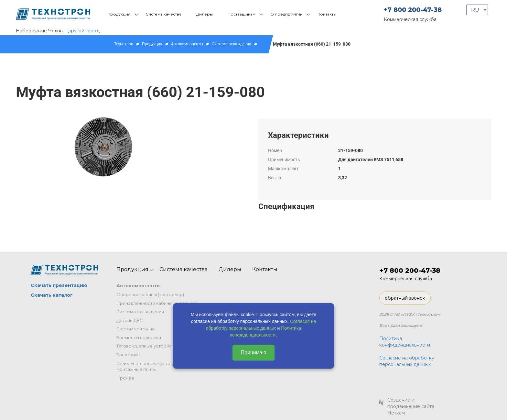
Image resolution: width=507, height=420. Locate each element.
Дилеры (205, 14)
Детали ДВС (130, 320)
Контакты (327, 14)
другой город (84, 31)
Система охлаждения (232, 44)
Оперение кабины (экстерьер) (150, 294)
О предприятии (286, 14)
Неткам (396, 413)
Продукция (119, 14)
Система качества (163, 14)
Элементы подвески (139, 337)
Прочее (125, 378)
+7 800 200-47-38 (413, 10)
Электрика (128, 355)
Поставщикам (242, 14)
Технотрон (124, 44)
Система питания (135, 329)
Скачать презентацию (59, 285)
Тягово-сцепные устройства (148, 346)
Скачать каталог (52, 295)
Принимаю (253, 353)
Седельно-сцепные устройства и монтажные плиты (153, 366)
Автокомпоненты (187, 44)
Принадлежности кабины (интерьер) (157, 303)
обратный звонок (405, 298)
